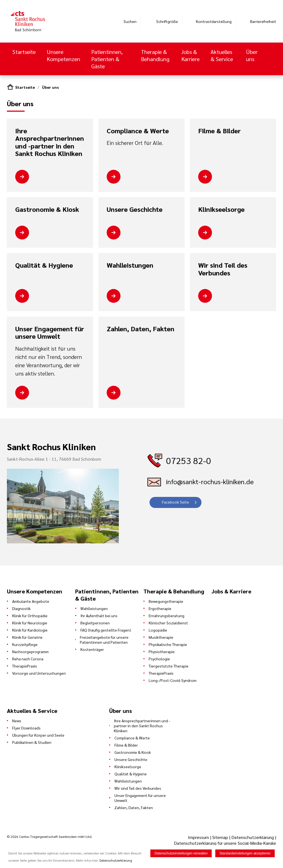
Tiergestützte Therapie (169, 666)
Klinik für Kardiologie (30, 630)
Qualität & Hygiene (44, 265)
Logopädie (158, 630)
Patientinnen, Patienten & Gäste (107, 59)
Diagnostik (21, 608)
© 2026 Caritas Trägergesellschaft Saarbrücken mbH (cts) (49, 836)
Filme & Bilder (219, 131)
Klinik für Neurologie (30, 623)
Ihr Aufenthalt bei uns (99, 616)
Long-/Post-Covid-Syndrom (173, 680)
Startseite (24, 52)
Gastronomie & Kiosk (47, 209)
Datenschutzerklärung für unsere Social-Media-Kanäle (225, 843)
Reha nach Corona (28, 659)
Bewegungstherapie (166, 601)
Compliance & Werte (138, 131)
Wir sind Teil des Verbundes (223, 269)
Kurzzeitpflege (25, 644)
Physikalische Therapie (168, 644)
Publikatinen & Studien (32, 742)
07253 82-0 (189, 460)
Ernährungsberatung (167, 616)
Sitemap (220, 837)
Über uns (252, 55)
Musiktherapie (161, 637)
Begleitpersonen (95, 623)
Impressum (199, 837)
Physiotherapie (162, 651)
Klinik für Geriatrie (27, 637)
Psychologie (159, 659)
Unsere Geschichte (135, 209)
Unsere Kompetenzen (63, 55)
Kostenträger (92, 649)
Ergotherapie (160, 608)
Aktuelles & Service (222, 55)
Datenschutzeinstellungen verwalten (181, 853)
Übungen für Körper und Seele (38, 735)
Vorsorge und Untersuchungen (39, 673)
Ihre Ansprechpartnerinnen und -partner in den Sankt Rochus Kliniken (50, 142)
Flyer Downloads (26, 728)
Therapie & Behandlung (155, 55)
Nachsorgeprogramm (30, 651)
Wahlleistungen (130, 265)
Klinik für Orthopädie (30, 616)
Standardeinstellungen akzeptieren (245, 853)
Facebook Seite (175, 502)
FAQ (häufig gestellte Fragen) (106, 630)
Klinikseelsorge (221, 209)
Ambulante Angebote (31, 601)
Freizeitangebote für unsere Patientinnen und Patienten (104, 640)
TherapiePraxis (25, 666)
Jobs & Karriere (190, 55)
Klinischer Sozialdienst (168, 623)
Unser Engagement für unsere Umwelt (50, 333)
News (17, 721)
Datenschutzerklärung (253, 837)
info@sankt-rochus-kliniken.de (210, 481)
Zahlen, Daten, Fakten (141, 329)
